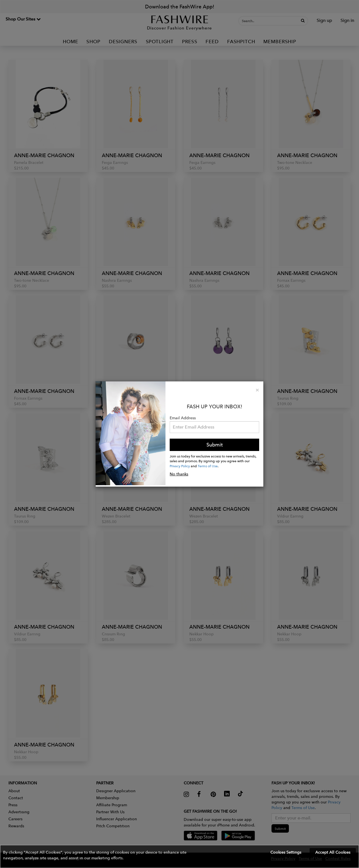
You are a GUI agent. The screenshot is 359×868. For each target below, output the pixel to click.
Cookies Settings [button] (286, 852)
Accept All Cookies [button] (333, 852)
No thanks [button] (179, 474)
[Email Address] (214, 427)
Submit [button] (215, 445)
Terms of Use (208, 466)
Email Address (183, 418)
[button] (179, 856)
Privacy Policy (180, 466)
